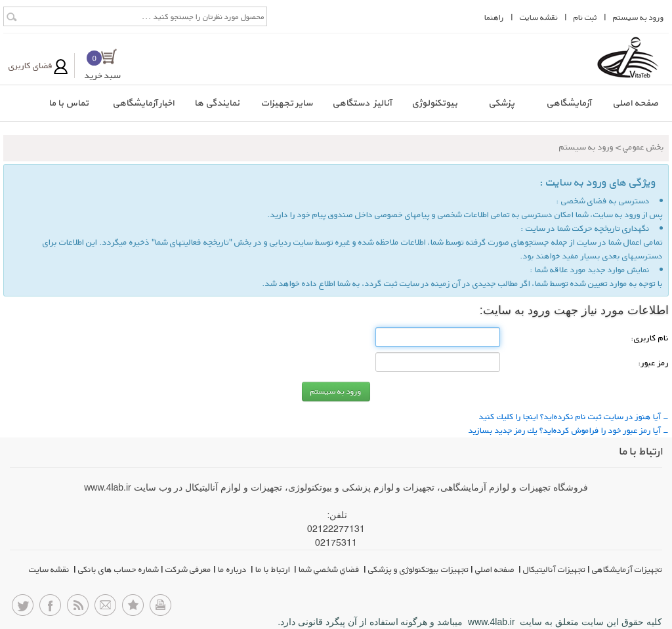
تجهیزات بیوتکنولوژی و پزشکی (418, 569)
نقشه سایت (50, 569)
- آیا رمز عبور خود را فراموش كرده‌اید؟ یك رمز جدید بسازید (569, 430)
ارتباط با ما (274, 569)
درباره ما (233, 569)
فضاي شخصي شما (330, 569)
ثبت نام (585, 17)
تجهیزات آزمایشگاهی (627, 569)
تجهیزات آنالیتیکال (554, 569)
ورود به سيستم (639, 17)
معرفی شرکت (188, 569)
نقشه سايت (539, 17)
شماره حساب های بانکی (118, 569)
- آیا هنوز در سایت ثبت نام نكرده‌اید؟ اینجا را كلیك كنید (574, 416)
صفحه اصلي (496, 569)
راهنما (494, 17)
